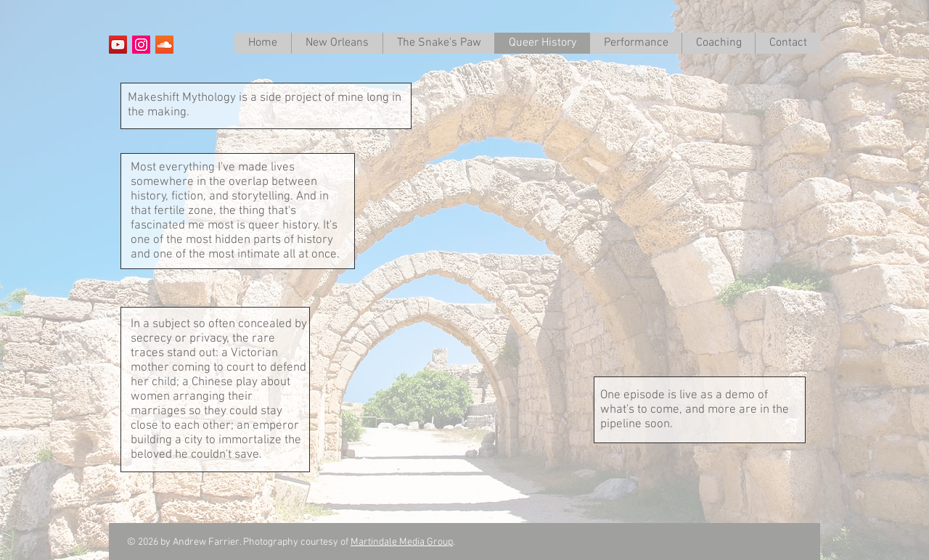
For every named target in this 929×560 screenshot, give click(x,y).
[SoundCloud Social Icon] (164, 45)
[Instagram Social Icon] (141, 45)
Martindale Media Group (402, 542)
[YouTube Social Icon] (118, 45)
